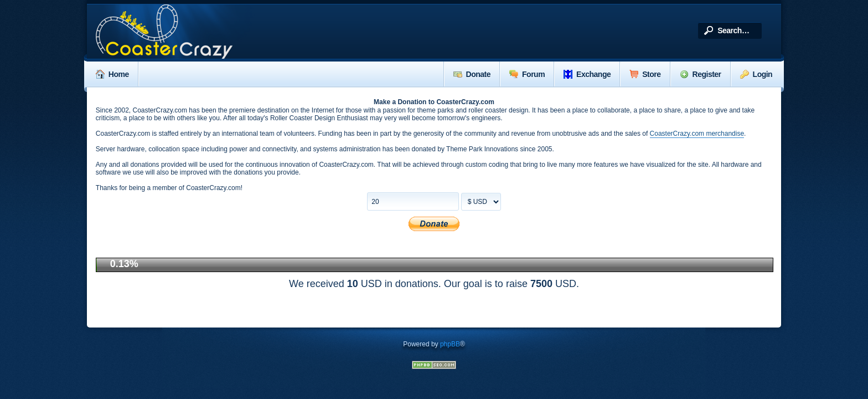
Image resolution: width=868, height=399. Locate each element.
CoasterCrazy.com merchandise (697, 134)
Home (112, 74)
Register (701, 74)
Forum (527, 74)
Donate (472, 74)
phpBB (450, 344)
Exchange (587, 74)
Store (645, 74)
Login (756, 74)
